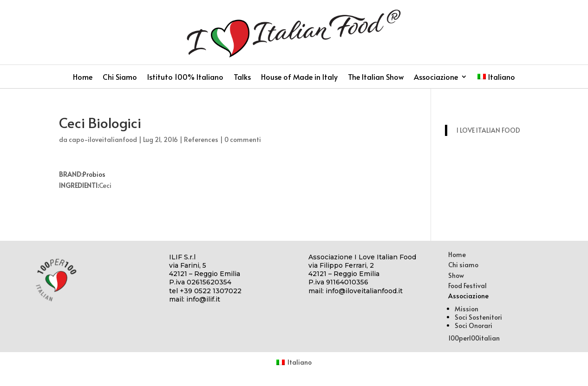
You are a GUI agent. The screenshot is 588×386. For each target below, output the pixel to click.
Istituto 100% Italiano (185, 77)
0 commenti (243, 139)
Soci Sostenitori (478, 317)
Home (83, 77)
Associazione (436, 77)
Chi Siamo (120, 77)
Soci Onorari (474, 325)
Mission (467, 309)
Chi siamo (463, 265)
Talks (242, 77)
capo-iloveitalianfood (103, 139)
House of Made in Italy (299, 77)
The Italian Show (376, 77)
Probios (94, 174)
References (201, 139)
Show (456, 275)
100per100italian (474, 338)
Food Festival (467, 286)
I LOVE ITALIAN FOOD (488, 130)
